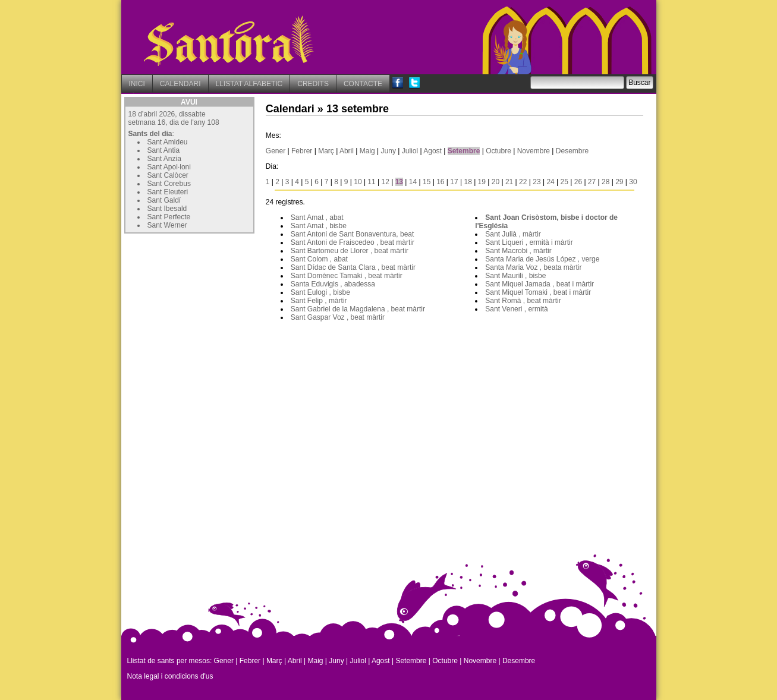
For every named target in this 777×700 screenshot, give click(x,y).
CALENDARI (180, 84)
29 (619, 182)
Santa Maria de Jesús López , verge (542, 259)
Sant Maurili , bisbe (515, 276)
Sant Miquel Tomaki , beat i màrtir (538, 292)
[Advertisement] (213, 311)
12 (386, 182)
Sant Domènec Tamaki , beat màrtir (347, 276)
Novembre (534, 151)
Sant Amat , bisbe (319, 226)
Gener (276, 151)
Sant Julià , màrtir (513, 234)
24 (550, 182)
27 (592, 182)
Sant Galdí (164, 200)
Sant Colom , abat (319, 259)
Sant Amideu (168, 142)
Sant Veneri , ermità (516, 309)
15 (427, 182)
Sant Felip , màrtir (319, 301)
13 (399, 182)
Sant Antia (164, 150)
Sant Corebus (169, 184)
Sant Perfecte (169, 217)
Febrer (302, 151)
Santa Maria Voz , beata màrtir (533, 267)
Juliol (410, 151)
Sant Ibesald (167, 209)
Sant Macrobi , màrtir (518, 251)
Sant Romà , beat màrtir (523, 301)
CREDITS (313, 84)
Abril (347, 151)
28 (605, 182)
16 (440, 182)
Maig (367, 151)
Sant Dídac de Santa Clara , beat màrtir (353, 267)
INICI (137, 84)
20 (496, 182)
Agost (432, 151)
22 (523, 182)
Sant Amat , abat (317, 217)
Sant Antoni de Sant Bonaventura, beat (353, 234)
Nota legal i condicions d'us (170, 676)
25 (564, 182)
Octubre (498, 151)
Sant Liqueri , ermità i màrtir (529, 242)
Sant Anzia (164, 159)
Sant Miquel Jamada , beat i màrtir (540, 284)
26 (578, 182)
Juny (388, 151)
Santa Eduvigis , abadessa (333, 284)
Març (326, 151)
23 (537, 182)
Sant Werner (167, 225)
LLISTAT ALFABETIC (249, 84)
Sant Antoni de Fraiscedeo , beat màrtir (353, 242)
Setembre (464, 151)
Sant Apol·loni (169, 167)
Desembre (572, 151)
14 (413, 182)
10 (358, 182)
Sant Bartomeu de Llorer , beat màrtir (350, 251)
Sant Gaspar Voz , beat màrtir (338, 317)
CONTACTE (363, 84)
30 (633, 182)
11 (371, 182)
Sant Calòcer (168, 175)
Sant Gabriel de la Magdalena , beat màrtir (358, 309)
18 (468, 182)
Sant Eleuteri (168, 192)
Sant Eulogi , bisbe (320, 292)
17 (454, 182)
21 (509, 182)
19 (482, 182)
